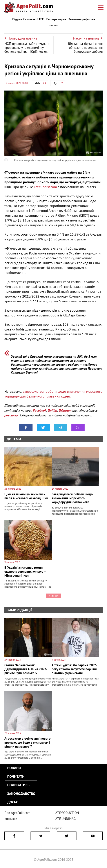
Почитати (16, 776)
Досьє (13, 802)
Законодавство (21, 794)
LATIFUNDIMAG (65, 819)
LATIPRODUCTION (66, 813)
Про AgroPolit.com (17, 813)
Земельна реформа (82, 19)
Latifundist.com (45, 187)
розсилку (12, 415)
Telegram (65, 410)
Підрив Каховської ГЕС (28, 19)
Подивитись (18, 785)
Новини (14, 768)
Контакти (11, 819)
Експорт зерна (56, 19)
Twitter (53, 410)
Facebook (40, 410)
